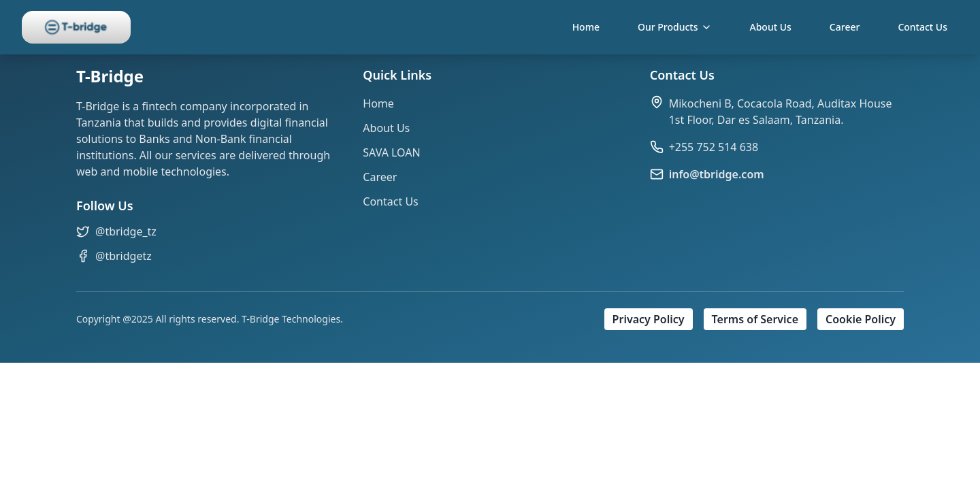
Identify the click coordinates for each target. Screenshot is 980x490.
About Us (771, 27)
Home (586, 27)
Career (845, 27)
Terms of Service (755, 319)
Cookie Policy (861, 319)
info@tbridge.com (717, 174)
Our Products (675, 27)
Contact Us (922, 27)
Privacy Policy (649, 319)
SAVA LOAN (391, 152)
